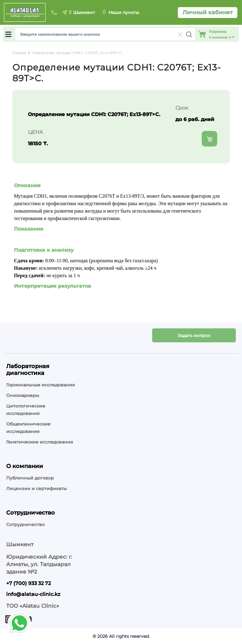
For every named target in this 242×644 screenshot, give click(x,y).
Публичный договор (30, 478)
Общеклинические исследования (28, 428)
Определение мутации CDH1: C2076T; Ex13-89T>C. (78, 53)
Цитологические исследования (26, 410)
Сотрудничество (25, 525)
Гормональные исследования (41, 385)
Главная (19, 53)
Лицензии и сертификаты (36, 489)
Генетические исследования (40, 442)
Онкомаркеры (23, 395)
